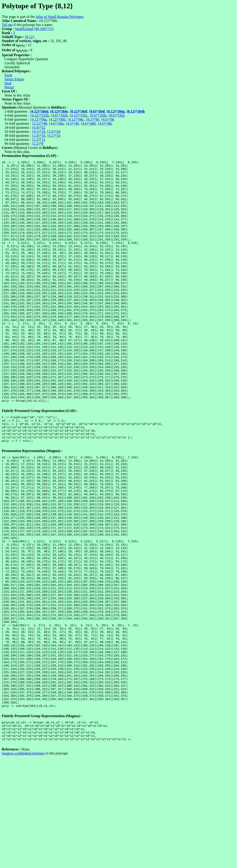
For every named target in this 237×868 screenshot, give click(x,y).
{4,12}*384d (39, 111)
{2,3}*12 (38, 140)
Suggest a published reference (23, 864)
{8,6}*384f (97, 111)
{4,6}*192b (59, 115)
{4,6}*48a (56, 123)
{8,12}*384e (59, 111)
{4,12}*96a (38, 119)
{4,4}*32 (38, 128)
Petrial (9, 87)
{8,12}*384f (78, 111)
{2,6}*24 (54, 132)
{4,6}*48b (88, 123)
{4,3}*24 (38, 132)
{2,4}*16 (38, 136)
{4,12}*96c (76, 119)
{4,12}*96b (57, 119)
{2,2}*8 (38, 144)
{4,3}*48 (72, 123)
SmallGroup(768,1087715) (34, 29)
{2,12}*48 (39, 123)
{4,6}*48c (105, 123)
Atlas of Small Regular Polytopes (59, 17)
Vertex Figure (14, 79)
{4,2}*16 (54, 136)
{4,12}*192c (78, 115)
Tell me (7, 25)
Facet (8, 75)
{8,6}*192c (117, 115)
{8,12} (29, 37)
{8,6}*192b (98, 115)
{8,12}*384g (116, 111)
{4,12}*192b (39, 115)
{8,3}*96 (92, 119)
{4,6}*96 (108, 119)
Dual (8, 83)
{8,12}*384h (136, 111)
